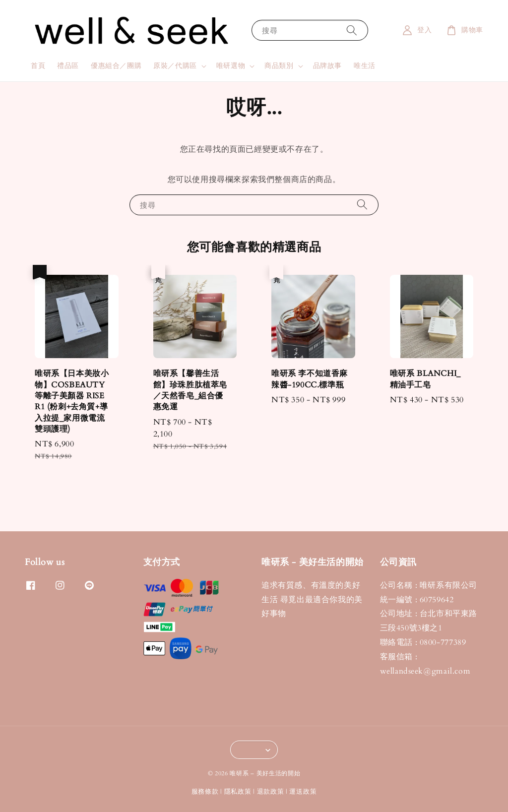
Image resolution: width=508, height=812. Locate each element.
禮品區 (68, 66)
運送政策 (303, 792)
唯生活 (365, 66)
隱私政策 (238, 792)
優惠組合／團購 (116, 66)
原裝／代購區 (175, 66)
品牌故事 (327, 66)
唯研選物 (231, 66)
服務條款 (205, 792)
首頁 (38, 66)
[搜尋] (352, 30)
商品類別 (279, 66)
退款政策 (271, 792)
